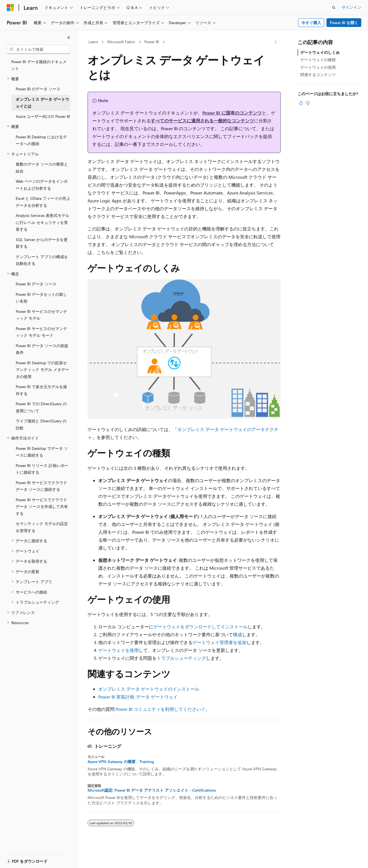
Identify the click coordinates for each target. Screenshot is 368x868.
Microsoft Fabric (121, 42)
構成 (237, 634)
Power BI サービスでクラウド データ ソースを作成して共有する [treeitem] (42, 507)
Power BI (152, 42)
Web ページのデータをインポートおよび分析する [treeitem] (42, 185)
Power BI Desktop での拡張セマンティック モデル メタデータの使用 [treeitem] (42, 370)
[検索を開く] (334, 8)
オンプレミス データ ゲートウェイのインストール (149, 689)
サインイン (351, 7)
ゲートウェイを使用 (118, 650)
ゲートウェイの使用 (318, 67)
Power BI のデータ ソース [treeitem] (38, 89)
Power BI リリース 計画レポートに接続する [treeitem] (42, 469)
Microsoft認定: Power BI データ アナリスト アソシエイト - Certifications (152, 790)
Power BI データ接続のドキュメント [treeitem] (39, 65)
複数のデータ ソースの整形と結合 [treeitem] (42, 168)
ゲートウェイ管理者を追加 (220, 642)
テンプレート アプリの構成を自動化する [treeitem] (42, 260)
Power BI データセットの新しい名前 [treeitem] (41, 298)
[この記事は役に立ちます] (301, 103)
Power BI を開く (344, 23)
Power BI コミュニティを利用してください (158, 709)
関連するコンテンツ (318, 75)
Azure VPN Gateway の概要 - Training (121, 762)
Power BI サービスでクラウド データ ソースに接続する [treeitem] (41, 486)
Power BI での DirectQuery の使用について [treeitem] (41, 407)
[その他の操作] (276, 42)
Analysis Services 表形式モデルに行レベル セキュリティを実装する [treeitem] (43, 222)
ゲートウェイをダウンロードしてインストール (200, 627)
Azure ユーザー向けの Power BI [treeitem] (43, 116)
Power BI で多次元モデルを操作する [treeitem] (41, 390)
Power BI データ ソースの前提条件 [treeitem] (42, 349)
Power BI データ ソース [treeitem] (36, 284)
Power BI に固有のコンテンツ (232, 113)
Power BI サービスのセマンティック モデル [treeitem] (41, 315)
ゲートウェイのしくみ (320, 52)
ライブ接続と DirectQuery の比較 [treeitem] (41, 424)
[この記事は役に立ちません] (308, 103)
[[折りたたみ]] (69, 38)
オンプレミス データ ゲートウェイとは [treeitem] (42, 103)
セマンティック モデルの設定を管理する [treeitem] (42, 527)
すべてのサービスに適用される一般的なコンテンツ (202, 121)
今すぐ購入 (311, 23)
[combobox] (38, 49)
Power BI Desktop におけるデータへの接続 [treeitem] (41, 140)
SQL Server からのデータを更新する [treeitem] (42, 243)
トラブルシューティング (181, 658)
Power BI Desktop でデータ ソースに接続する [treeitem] (42, 452)
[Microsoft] (10, 8)
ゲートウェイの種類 (318, 60)
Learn (93, 42)
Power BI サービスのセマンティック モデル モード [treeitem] (41, 332)
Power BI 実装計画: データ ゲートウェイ (138, 697)
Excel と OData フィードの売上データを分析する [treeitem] (43, 202)
